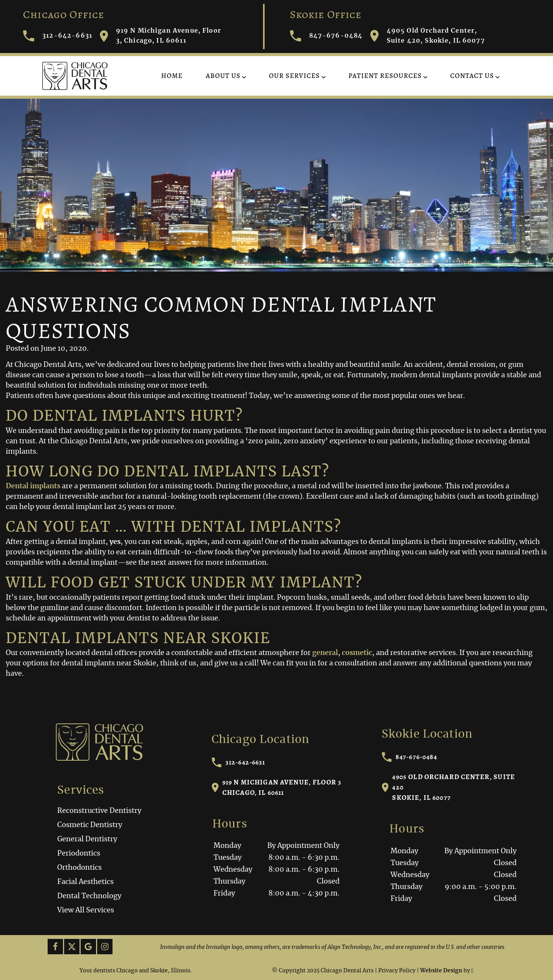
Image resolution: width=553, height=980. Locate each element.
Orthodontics (79, 868)
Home (172, 76)
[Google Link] (88, 947)
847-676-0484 (410, 757)
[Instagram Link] (105, 947)
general (325, 653)
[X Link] (72, 947)
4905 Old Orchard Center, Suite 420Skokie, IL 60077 (448, 787)
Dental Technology (89, 896)
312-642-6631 (238, 762)
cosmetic (357, 653)
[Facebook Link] (55, 947)
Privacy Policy (397, 971)
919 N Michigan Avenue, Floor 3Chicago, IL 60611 (277, 787)
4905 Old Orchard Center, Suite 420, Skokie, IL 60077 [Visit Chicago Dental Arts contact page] (427, 36)
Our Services (294, 76)
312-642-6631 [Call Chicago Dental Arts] (58, 36)
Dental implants (33, 486)
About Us (223, 76)
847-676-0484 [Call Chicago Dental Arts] (326, 36)
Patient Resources (385, 76)
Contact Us (472, 76)
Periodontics (79, 854)
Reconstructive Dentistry (99, 811)
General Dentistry (87, 839)
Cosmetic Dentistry (90, 825)
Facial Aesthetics (85, 882)
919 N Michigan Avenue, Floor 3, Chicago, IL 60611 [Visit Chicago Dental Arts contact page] (161, 36)
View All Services (86, 910)
